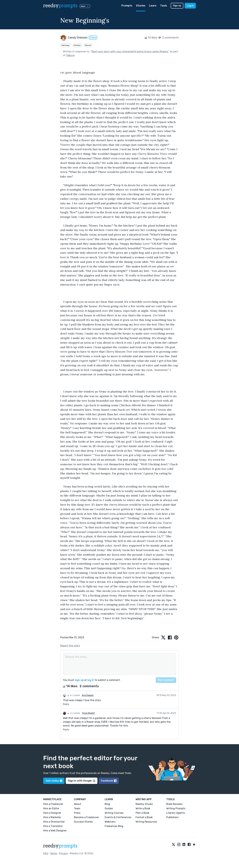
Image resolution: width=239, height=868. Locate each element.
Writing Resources (146, 822)
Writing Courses (114, 813)
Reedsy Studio (144, 804)
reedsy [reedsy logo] (60, 6)
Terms (54, 853)
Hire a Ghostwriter (54, 822)
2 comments (168, 38)
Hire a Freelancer (53, 804)
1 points (74, 695)
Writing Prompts (176, 808)
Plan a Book (142, 813)
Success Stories (83, 822)
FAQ (46, 853)
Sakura (70, 55)
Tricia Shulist (88, 713)
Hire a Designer (52, 813)
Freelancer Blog (114, 826)
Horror (88, 45)
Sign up (177, 6)
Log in (190, 6)
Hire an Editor (51, 808)
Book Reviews (174, 804)
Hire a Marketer (52, 817)
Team (77, 808)
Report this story (70, 646)
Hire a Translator (53, 826)
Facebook (109, 781)
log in (91, 680)
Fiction (77, 45)
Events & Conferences (118, 817)
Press (77, 813)
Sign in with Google (82, 781)
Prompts (127, 6)
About (78, 804)
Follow (93, 38)
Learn (153, 6)
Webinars (110, 822)
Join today (54, 781)
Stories (141, 6)
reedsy (60, 846)
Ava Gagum (88, 695)
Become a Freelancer (86, 817)
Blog (107, 804)
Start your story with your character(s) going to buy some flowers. (130, 52)
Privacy (64, 853)
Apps (85, 6)
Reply (66, 704)
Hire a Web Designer (55, 831)
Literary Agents (176, 813)
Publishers (172, 817)
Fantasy (65, 45)
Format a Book (144, 817)
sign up (79, 680)
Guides (109, 808)
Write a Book (143, 808)
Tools (164, 6)
